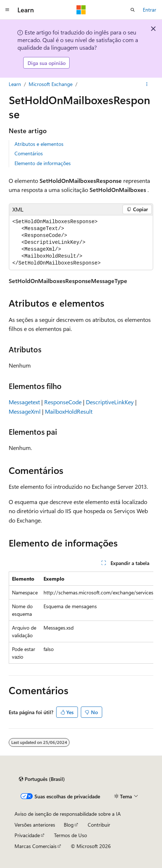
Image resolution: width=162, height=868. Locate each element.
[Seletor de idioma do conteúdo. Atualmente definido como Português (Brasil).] (42, 779)
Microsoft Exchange (51, 84)
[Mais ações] (147, 84)
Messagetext (24, 402)
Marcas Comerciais (36, 846)
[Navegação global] (7, 10)
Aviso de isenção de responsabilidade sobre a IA (68, 814)
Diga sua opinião (47, 63)
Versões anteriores (35, 825)
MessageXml (25, 411)
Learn (15, 84)
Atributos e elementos (39, 144)
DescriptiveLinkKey (110, 402)
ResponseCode (63, 402)
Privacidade (27, 835)
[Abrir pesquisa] (133, 10)
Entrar (149, 10)
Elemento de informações (43, 163)
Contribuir (99, 825)
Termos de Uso (70, 835)
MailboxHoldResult (69, 411)
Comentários (29, 153)
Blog (69, 825)
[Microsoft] (81, 10)
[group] (81, 618)
